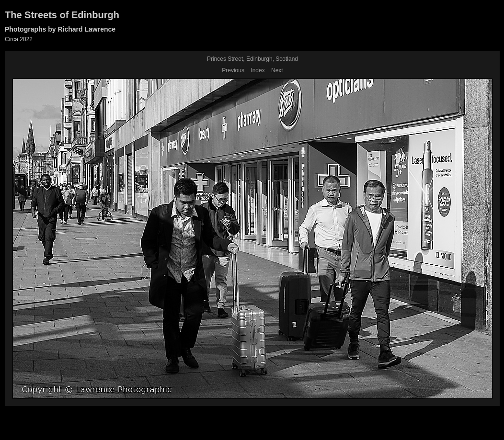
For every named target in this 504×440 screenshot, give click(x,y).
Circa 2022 (19, 39)
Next (277, 70)
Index (258, 70)
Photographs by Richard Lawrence (60, 29)
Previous (233, 70)
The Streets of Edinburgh (62, 15)
